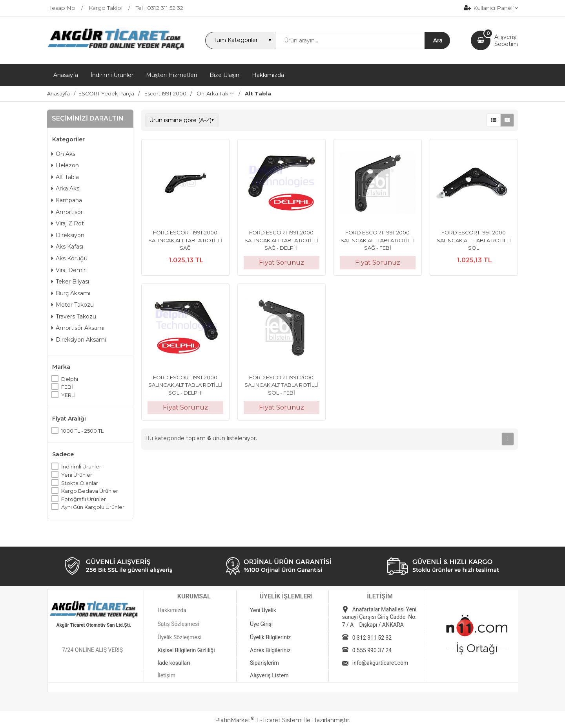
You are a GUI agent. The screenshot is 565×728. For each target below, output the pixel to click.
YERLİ (68, 395)
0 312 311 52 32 (372, 638)
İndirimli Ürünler (81, 466)
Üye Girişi (261, 624)
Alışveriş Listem (269, 675)
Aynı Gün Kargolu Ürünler (93, 507)
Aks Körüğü (69, 258)
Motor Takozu (73, 305)
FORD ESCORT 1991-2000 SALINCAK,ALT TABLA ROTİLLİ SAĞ (185, 240)
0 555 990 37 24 (372, 650)
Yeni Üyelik (263, 610)
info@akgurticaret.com (380, 663)
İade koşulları (174, 663)
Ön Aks (63, 154)
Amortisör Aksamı (78, 328)
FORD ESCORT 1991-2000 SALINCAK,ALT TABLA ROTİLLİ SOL (474, 240)
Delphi (70, 379)
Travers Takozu (74, 316)
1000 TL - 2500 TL (82, 431)
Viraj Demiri (69, 270)
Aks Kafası (67, 247)
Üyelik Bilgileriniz (270, 637)
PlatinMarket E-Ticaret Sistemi (259, 720)
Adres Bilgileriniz (270, 650)
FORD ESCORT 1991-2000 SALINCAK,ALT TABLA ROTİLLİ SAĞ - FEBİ (378, 240)
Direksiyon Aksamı (79, 340)
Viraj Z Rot (68, 223)
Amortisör (67, 212)
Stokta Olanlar (80, 483)
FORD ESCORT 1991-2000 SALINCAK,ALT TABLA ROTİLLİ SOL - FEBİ (282, 385)
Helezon (65, 165)
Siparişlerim (264, 663)
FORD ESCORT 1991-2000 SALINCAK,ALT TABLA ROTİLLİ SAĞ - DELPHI (282, 240)
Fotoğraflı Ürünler (84, 499)
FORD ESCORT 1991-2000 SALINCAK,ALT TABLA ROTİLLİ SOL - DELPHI (185, 385)
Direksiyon (68, 235)
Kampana (67, 200)
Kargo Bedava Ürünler (90, 491)
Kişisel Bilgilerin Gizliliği (186, 650)
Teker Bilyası (70, 282)
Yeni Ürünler (77, 475)
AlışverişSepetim (506, 40)
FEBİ (67, 387)
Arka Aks (65, 188)
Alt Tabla (65, 177)
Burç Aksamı (71, 293)
